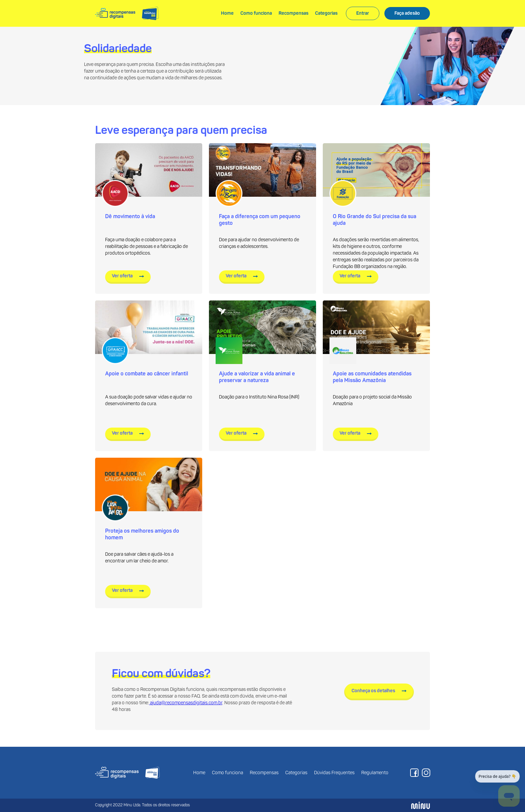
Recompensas (293, 13)
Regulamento (375, 773)
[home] (127, 14)
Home (227, 13)
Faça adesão (407, 13)
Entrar (363, 13)
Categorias (326, 13)
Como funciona (256, 13)
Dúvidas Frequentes (334, 773)
